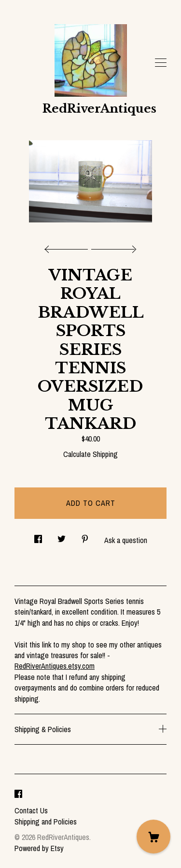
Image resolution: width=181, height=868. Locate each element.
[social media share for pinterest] (85, 537)
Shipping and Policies (46, 822)
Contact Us (31, 810)
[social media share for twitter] (62, 537)
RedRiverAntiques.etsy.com (55, 666)
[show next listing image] (112, 247)
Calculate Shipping (90, 454)
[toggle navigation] (161, 63)
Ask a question (126, 540)
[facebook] (18, 794)
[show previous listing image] (69, 247)
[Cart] (153, 837)
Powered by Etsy (39, 848)
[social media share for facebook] (38, 537)
